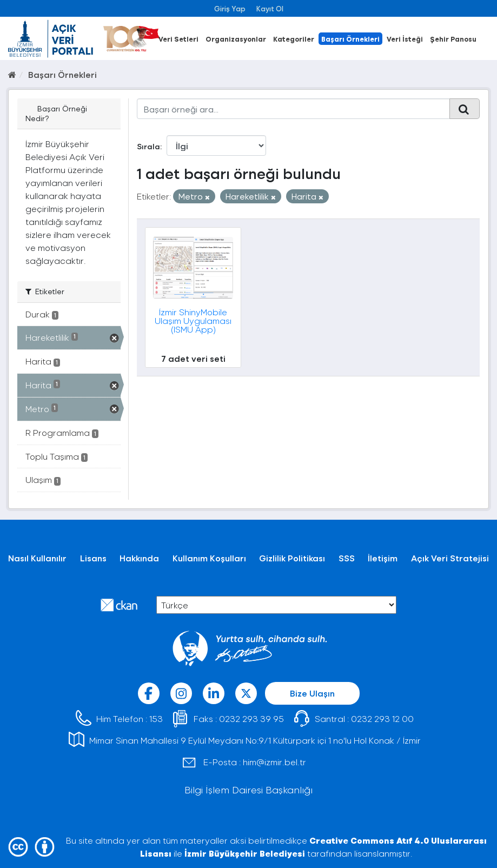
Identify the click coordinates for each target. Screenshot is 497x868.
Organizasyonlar (236, 39)
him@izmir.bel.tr (274, 762)
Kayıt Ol (270, 8)
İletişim (383, 558)
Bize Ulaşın (312, 693)
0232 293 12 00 (382, 718)
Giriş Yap (230, 8)
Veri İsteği (405, 39)
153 (156, 718)
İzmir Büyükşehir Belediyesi (245, 853)
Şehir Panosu (453, 39)
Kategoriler (294, 39)
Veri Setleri (178, 39)
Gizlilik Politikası (292, 558)
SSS (347, 558)
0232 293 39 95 (251, 718)
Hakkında (139, 558)
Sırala (148, 146)
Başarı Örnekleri (350, 39)
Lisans (93, 558)
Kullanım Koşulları (209, 558)
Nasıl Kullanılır (37, 558)
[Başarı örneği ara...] (293, 109)
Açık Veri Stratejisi (450, 558)
